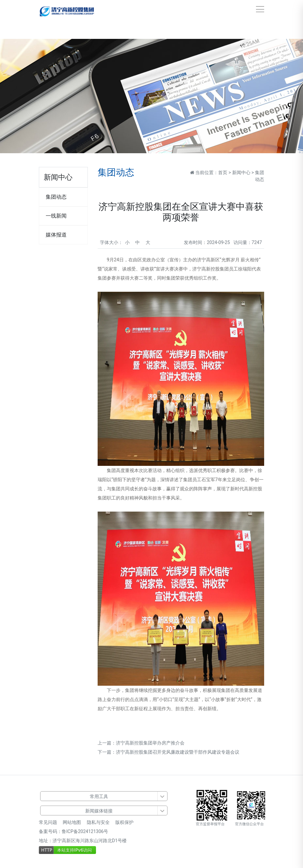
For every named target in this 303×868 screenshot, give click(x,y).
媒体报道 (56, 235)
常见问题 (48, 822)
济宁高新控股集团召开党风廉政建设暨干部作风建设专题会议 (178, 752)
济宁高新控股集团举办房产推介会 (150, 743)
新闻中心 (241, 172)
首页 (223, 172)
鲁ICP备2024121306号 (85, 831)
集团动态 (56, 197)
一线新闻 (56, 216)
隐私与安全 (98, 822)
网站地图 (72, 822)
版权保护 (124, 822)
